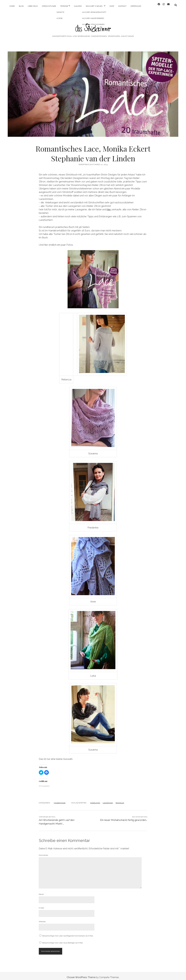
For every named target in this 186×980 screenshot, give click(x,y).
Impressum (136, 6)
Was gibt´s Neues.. (95, 6)
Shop (112, 6)
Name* (41, 892)
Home (12, 6)
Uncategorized (60, 800)
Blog (21, 6)
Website (42, 919)
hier (109, 207)
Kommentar (43, 853)
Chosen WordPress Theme (81, 975)
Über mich (33, 6)
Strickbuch (120, 800)
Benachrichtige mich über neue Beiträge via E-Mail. (63, 940)
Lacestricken (108, 800)
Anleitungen (95, 800)
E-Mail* (42, 905)
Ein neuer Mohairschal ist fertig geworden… (124, 817)
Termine (64, 6)
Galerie (78, 6)
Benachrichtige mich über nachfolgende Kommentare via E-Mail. (68, 933)
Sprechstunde (49, 6)
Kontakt (122, 6)
